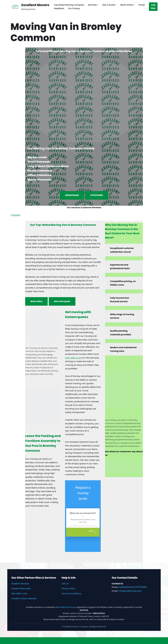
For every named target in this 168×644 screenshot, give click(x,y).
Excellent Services (20, 584)
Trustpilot (15, 215)
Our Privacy (74, 8)
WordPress (28, 641)
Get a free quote (62, 301)
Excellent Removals (21, 589)
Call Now (153, 7)
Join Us (65, 584)
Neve (5, 641)
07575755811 (97, 195)
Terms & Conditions (71, 594)
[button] (98, 5)
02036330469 (72, 195)
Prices (142, 5)
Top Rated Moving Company (69, 5)
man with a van (73, 358)
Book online (36, 301)
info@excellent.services (130, 591)
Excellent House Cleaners (24, 598)
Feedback (59, 8)
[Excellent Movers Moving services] (30, 7)
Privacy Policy (68, 589)
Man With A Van (19, 594)
